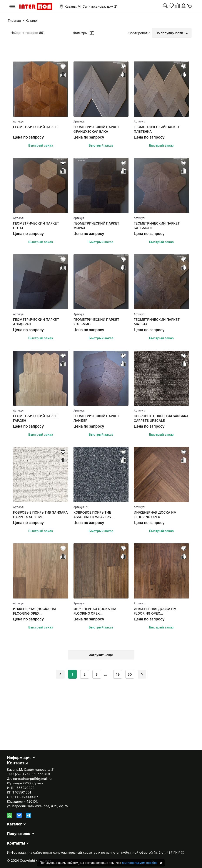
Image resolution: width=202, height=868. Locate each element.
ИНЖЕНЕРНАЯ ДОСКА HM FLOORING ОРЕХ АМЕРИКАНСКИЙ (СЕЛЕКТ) (96, 611)
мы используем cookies (140, 863)
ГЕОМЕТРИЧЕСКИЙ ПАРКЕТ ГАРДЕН (36, 418)
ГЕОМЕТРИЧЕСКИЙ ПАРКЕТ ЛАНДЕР (96, 418)
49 (118, 674)
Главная (14, 21)
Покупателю (19, 834)
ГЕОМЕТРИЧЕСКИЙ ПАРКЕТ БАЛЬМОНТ (157, 226)
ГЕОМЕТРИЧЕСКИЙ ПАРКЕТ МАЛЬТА (157, 322)
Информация (19, 758)
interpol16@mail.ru (37, 779)
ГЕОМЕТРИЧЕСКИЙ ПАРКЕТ (36, 127)
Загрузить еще (101, 655)
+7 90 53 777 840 (36, 774)
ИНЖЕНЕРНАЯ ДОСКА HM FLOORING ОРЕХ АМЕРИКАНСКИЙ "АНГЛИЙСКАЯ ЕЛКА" (160, 515)
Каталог (32, 21)
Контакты (16, 843)
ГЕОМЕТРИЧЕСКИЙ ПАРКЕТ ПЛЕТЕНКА (157, 129)
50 (130, 674)
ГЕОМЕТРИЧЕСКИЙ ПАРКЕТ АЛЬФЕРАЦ (36, 322)
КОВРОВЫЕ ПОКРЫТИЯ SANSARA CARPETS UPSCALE (161, 418)
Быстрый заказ (41, 145)
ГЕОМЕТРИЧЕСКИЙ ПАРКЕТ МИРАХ (96, 226)
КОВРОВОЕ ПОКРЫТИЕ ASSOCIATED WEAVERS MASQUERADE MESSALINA (95, 515)
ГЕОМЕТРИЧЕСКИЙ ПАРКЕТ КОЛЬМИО (96, 322)
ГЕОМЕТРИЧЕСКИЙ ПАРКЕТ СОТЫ (36, 226)
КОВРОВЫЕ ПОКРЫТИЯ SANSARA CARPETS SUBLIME (40, 515)
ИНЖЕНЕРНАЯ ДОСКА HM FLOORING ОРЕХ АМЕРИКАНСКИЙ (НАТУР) (155, 611)
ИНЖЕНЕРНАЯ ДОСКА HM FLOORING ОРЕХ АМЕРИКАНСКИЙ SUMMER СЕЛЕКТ (35, 611)
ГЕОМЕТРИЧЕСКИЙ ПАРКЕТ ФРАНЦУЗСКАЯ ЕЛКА (96, 129)
